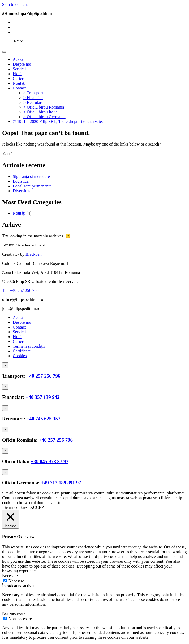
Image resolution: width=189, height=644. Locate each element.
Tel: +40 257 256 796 (20, 290)
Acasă (18, 59)
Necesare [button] (10, 576)
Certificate (22, 351)
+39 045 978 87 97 (50, 461)
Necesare (16, 581)
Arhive (8, 245)
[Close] (5, 365)
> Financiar (33, 98)
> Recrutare (33, 102)
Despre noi (22, 64)
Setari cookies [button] (15, 507)
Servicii (19, 69)
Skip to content (15, 4)
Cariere (19, 78)
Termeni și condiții (29, 346)
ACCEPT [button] (38, 507)
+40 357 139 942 (43, 397)
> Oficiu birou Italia (40, 112)
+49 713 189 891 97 (61, 483)
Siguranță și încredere (31, 176)
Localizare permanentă (32, 186)
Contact (19, 88)
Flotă (17, 74)
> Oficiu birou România (44, 107)
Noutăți (19, 83)
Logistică (21, 181)
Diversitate (22, 191)
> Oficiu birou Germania (44, 117)
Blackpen (33, 254)
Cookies (20, 356)
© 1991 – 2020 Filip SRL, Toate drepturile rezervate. (58, 121)
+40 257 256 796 (44, 376)
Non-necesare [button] (14, 613)
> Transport (33, 93)
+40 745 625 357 (44, 419)
